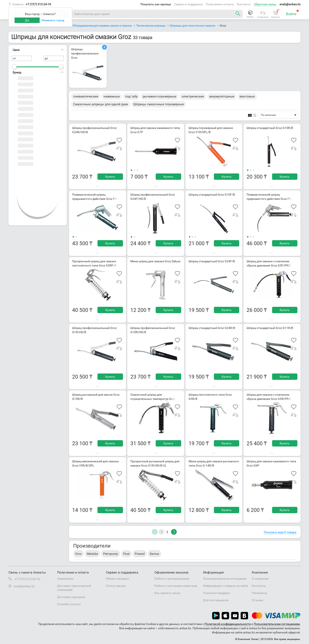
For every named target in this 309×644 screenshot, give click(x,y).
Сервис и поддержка (188, 4)
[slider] (14, 67)
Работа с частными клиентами (176, 586)
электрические (193, 96)
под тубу (131, 96)
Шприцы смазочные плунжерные (159, 104)
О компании (260, 579)
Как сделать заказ (167, 593)
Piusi (126, 554)
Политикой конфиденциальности (228, 624)
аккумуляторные (222, 96)
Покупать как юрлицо (156, 4)
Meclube (92, 554)
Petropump (111, 554)
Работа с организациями (172, 579)
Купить (110, 177)
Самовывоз (65, 579)
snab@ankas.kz (290, 4)
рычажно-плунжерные (160, 96)
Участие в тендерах (217, 593)
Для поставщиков (216, 600)
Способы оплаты (69, 604)
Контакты (244, 4)
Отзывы (258, 600)
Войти (292, 13)
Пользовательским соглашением (277, 624)
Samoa (154, 554)
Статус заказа (116, 586)
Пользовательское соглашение (225, 579)
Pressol (140, 554)
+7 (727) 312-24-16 (38, 4)
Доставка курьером (71, 597)
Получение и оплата (220, 4)
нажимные (112, 96)
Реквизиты (260, 593)
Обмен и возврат (118, 579)
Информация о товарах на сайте (225, 586)
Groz (78, 554)
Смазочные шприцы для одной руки (101, 104)
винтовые (247, 96)
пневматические (86, 96)
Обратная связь (265, 4)
